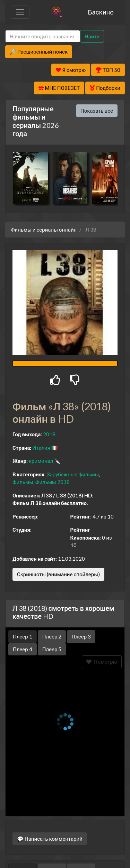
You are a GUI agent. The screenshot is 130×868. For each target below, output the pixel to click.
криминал (41, 461)
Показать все (97, 111)
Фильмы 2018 (53, 482)
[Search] (43, 36)
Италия (41, 448)
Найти (92, 36)
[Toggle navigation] (20, 12)
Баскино (101, 12)
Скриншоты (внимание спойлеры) (58, 574)
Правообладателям (65, 849)
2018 (49, 434)
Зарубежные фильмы (73, 474)
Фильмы (23, 482)
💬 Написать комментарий (50, 816)
